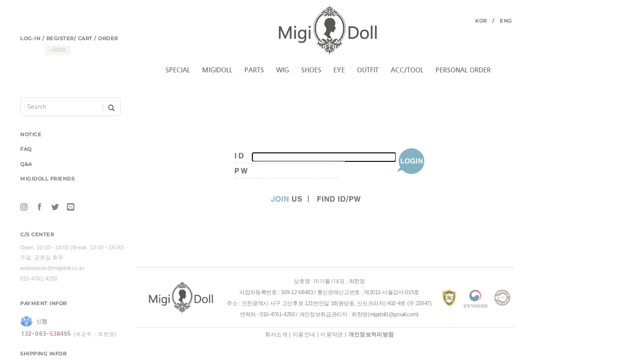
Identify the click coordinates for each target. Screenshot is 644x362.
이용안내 (304, 334)
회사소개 (276, 334)
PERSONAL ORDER (463, 70)
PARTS (254, 70)
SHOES (311, 70)
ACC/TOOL (407, 70)
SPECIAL (178, 70)
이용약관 (332, 334)
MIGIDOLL (217, 70)
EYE (339, 70)
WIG (283, 70)
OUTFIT (368, 70)
